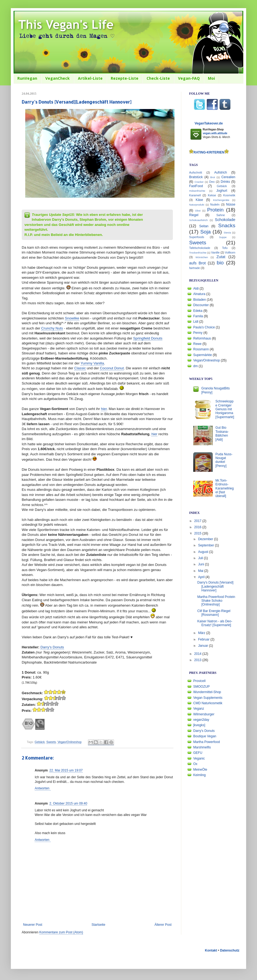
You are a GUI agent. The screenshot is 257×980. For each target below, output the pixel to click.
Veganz (199, 709)
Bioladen (200, 300)
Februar (204, 639)
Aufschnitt (196, 172)
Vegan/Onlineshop (69, 742)
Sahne (220, 215)
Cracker (199, 182)
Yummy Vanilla (92, 363)
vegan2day (201, 720)
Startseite (98, 925)
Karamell (195, 195)
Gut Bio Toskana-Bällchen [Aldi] (222, 433)
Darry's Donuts (52, 647)
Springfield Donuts (148, 338)
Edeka (198, 311)
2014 (198, 654)
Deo (212, 182)
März (202, 633)
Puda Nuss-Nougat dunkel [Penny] (224, 460)
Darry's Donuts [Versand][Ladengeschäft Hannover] (215, 586)
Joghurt (222, 191)
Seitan (204, 226)
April (202, 577)
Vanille (215, 252)
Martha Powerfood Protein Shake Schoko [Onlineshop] (216, 601)
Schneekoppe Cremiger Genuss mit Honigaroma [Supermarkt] (225, 409)
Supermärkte (203, 355)
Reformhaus (202, 338)
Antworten (42, 788)
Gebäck (40, 742)
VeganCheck (58, 78)
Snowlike (72, 318)
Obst (198, 211)
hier (104, 409)
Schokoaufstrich (198, 220)
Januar (204, 646)
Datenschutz (230, 950)
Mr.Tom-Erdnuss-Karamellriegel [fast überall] (225, 488)
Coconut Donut (112, 368)
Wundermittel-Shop (207, 692)
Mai (201, 571)
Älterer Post (163, 925)
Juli (201, 558)
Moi (211, 78)
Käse (199, 200)
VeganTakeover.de (209, 123)
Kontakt (211, 950)
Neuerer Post (33, 925)
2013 (198, 660)
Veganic (199, 758)
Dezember (206, 539)
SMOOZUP (202, 687)
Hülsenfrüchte (197, 191)
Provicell (199, 681)
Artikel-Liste (90, 78)
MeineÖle (200, 770)
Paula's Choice (204, 327)
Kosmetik (229, 195)
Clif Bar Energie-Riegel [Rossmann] (214, 613)
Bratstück (196, 177)
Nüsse (231, 204)
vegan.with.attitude (215, 133)
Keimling (199, 775)
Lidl (196, 322)
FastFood (196, 186)
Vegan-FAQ (189, 78)
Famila (198, 316)
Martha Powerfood (207, 742)
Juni (202, 564)
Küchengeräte (221, 200)
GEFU (198, 753)
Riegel (194, 215)
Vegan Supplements (208, 698)
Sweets (51, 742)
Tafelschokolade (200, 248)
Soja (205, 232)
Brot (213, 177)
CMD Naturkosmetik (208, 703)
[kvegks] (199, 725)
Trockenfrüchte (198, 253)
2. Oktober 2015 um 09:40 (68, 803)
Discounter (201, 305)
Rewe (197, 344)
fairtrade (195, 268)
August (204, 552)
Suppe (223, 237)
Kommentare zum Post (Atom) (61, 932)
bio (220, 263)
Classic (80, 368)
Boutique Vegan (205, 736)
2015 (198, 533)
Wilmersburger (204, 714)
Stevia (227, 233)
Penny (198, 333)
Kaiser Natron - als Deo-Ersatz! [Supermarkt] (215, 623)
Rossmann (201, 349)
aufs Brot (197, 263)
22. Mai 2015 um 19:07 (66, 770)
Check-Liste (158, 78)
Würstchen (202, 257)
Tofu (225, 248)
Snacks (227, 225)
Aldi (196, 289)
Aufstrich (220, 172)
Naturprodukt (197, 205)
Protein (215, 210)
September (207, 545)
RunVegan (27, 78)
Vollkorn (230, 252)
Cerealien (228, 177)
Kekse (212, 195)
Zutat (221, 257)
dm (196, 366)
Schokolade (225, 220)
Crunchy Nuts (52, 328)
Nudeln (215, 204)
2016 (198, 527)
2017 (198, 521)
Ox (195, 764)
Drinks (225, 182)
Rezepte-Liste (125, 78)
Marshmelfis (202, 747)
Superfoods (197, 237)
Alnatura (199, 294)
